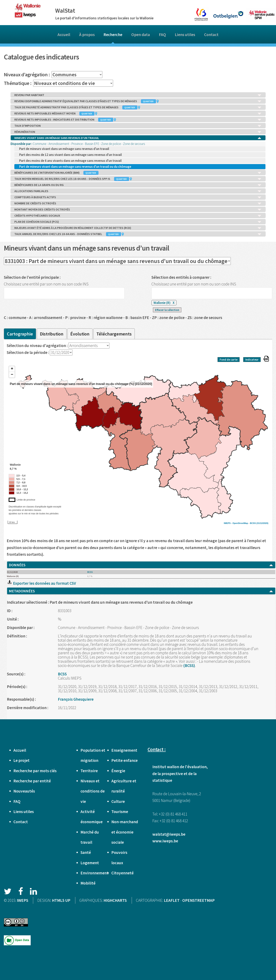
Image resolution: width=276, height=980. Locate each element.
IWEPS (23, 900)
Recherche (113, 35)
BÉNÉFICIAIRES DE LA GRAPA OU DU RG (138, 185)
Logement (90, 863)
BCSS (253, 523)
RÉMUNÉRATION (138, 132)
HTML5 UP (61, 900)
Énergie (118, 771)
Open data (141, 35)
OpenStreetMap (240, 523)
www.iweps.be (165, 841)
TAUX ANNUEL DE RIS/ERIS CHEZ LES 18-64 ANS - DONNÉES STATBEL (138, 234)
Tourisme (120, 812)
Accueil (64, 35)
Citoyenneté (122, 873)
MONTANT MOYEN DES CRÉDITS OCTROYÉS (138, 210)
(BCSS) (189, 666)
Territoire (89, 771)
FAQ (162, 35)
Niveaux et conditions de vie (93, 791)
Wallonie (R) (164, 303)
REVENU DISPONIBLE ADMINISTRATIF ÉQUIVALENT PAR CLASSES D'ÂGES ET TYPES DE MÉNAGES (138, 101)
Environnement (94, 873)
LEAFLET (172, 900)
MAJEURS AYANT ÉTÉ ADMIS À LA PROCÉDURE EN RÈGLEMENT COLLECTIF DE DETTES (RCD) (138, 228)
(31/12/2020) (262, 523)
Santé (86, 852)
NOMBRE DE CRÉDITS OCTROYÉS (138, 203)
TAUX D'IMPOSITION (138, 126)
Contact (211, 35)
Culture (118, 801)
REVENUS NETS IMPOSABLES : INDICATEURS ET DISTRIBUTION (138, 120)
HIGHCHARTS (115, 900)
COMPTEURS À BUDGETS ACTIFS (138, 197)
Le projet (21, 760)
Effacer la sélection (167, 310)
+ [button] (12, 369)
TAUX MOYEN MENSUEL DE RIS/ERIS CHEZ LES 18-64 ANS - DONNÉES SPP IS (138, 179)
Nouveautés (24, 791)
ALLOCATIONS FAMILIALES (138, 191)
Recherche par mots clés (35, 771)
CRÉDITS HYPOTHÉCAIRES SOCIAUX (138, 216)
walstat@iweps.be (169, 834)
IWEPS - (228, 523)
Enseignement (124, 750)
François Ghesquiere (76, 699)
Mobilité (88, 883)
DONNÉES (141, 565)
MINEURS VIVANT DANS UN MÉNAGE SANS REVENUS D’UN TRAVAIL (138, 138)
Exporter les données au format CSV (41, 583)
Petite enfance (124, 760)
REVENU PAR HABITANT (138, 95)
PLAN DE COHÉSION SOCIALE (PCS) (138, 222)
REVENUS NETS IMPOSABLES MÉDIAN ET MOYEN (138, 113)
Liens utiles (185, 35)
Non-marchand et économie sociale (125, 832)
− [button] (12, 375)
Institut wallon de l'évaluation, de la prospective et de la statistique (180, 773)
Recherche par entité (32, 781)
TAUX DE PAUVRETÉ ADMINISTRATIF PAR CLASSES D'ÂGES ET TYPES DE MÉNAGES (138, 107)
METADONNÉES (141, 591)
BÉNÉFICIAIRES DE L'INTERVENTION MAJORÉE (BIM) (138, 173)
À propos (87, 35)
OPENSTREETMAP (198, 900)
